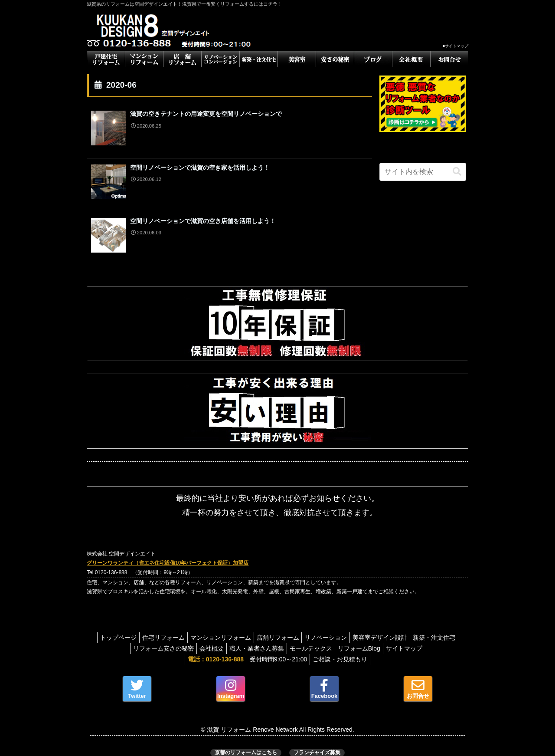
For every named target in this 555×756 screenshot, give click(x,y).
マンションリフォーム (243, 629)
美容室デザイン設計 (413, 629)
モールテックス (338, 640)
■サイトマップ (455, 46)
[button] (457, 172)
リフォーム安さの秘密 (180, 640)
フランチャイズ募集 (317, 744)
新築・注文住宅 (120, 640)
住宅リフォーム (182, 629)
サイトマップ (439, 640)
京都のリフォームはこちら (246, 744)
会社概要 (232, 640)
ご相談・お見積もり (342, 651)
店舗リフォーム (304, 629)
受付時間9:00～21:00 (246, 651)
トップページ (134, 629)
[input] (423, 172)
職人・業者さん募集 (281, 640)
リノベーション (355, 629)
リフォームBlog (390, 640)
